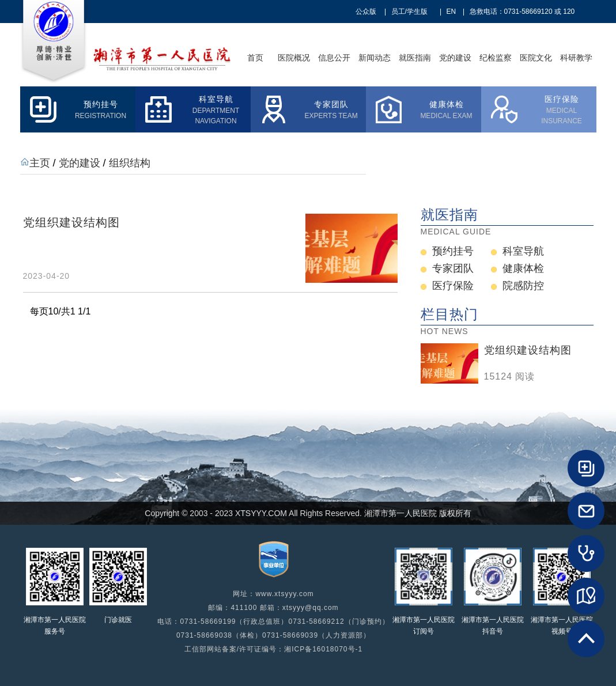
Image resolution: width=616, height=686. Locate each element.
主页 (40, 163)
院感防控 (523, 286)
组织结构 (130, 163)
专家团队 (453, 268)
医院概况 (294, 58)
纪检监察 (496, 58)
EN (451, 12)
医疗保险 (453, 286)
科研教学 (576, 58)
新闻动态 (375, 58)
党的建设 (455, 58)
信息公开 (334, 58)
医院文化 (536, 58)
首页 (255, 58)
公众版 (366, 12)
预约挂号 (453, 251)
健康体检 (523, 268)
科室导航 (523, 251)
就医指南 (415, 58)
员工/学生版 (409, 12)
